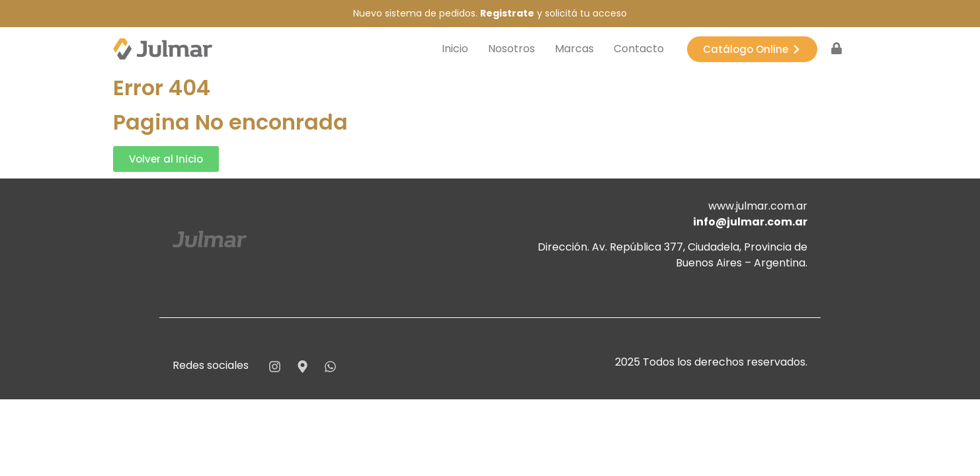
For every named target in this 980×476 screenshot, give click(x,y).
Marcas (574, 49)
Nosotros (511, 49)
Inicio (455, 49)
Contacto (639, 49)
